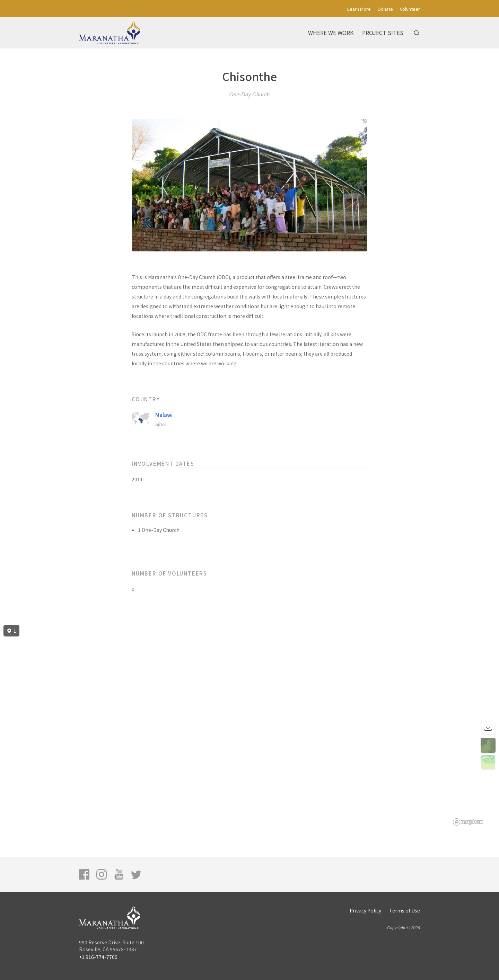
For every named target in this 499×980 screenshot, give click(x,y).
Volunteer (410, 9)
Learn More (359, 9)
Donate (385, 9)
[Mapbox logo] (468, 822)
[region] (249, 725)
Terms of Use (405, 910)
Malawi (164, 415)
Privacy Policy (365, 910)
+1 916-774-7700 (98, 957)
